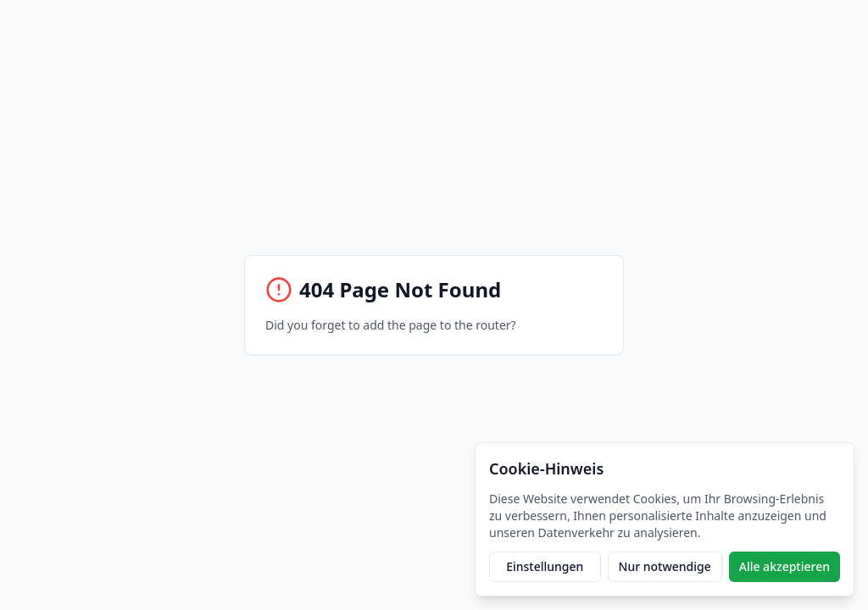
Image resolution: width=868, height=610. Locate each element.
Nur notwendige (665, 566)
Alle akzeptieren (785, 566)
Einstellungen (545, 566)
